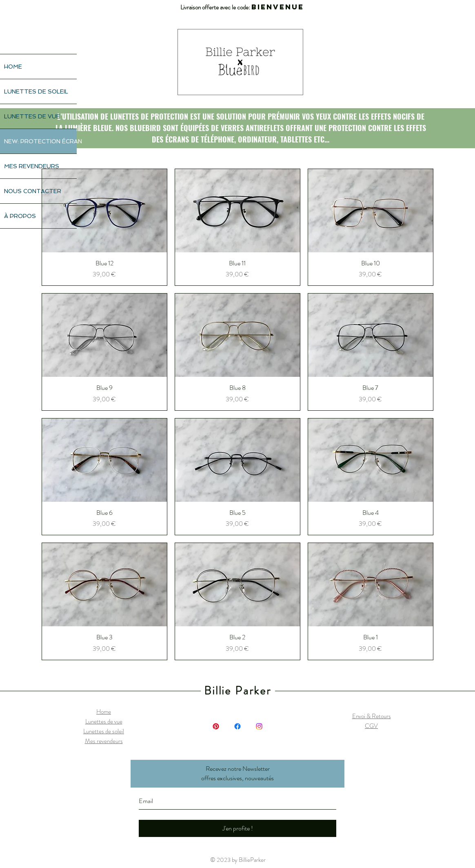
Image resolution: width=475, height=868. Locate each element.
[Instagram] (259, 726)
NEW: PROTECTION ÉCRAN (40, 141)
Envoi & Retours (372, 716)
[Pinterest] (216, 726)
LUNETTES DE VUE (32, 116)
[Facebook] (237, 726)
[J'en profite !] (237, 828)
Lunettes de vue (104, 721)
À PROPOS (20, 216)
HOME (13, 67)
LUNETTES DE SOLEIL (36, 91)
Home (104, 712)
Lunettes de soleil (104, 731)
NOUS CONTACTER (33, 191)
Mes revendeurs (104, 741)
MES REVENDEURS (32, 166)
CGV (371, 726)
